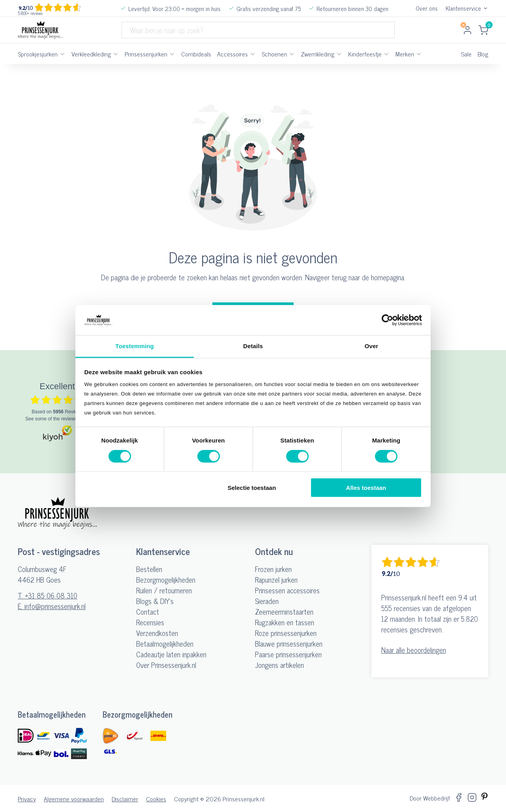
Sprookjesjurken (38, 54)
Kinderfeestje (365, 54)
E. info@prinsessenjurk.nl (52, 606)
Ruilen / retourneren (164, 590)
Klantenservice (463, 8)
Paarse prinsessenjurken (288, 654)
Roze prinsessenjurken (286, 633)
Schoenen (274, 54)
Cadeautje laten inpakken (171, 654)
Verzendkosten (157, 633)
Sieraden (267, 601)
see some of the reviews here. (57, 419)
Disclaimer (125, 799)
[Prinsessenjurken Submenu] (172, 54)
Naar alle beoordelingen (414, 650)
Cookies (156, 799)
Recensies (150, 622)
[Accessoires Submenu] (253, 54)
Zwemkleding (318, 54)
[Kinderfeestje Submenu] (386, 54)
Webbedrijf (437, 798)
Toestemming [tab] (135, 346)
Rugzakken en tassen (285, 622)
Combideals (196, 54)
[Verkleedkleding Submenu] (116, 54)
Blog (483, 54)
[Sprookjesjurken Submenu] (62, 54)
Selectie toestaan (252, 488)
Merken (405, 54)
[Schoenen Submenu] (292, 54)
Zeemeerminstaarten (284, 612)
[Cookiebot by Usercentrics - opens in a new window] (387, 320)
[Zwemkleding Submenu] (339, 54)
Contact (148, 612)
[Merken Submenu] (419, 54)
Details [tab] (253, 346)
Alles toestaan (366, 488)
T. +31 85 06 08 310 (48, 595)
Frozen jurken (273, 569)
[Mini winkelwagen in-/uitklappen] (483, 30)
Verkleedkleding (91, 54)
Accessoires (232, 54)
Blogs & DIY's (155, 601)
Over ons (427, 8)
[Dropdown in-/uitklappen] (485, 8)
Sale (466, 54)
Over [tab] (372, 346)
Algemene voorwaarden (74, 799)
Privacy (27, 799)
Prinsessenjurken (146, 54)
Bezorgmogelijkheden (166, 580)
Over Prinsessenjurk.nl (166, 665)
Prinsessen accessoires (287, 590)
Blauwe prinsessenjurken (289, 644)
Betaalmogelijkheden (165, 644)
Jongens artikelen (279, 665)
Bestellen (149, 569)
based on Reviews (57, 412)
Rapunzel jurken (276, 580)
